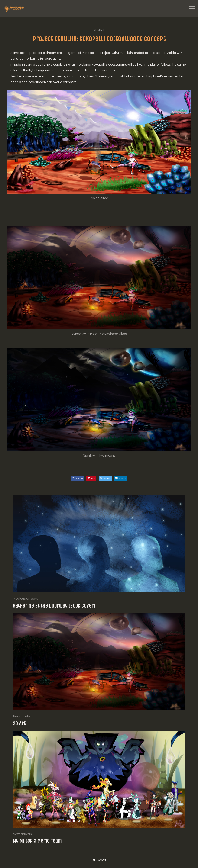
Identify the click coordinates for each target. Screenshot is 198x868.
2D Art (99, 30)
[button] (99, 860)
